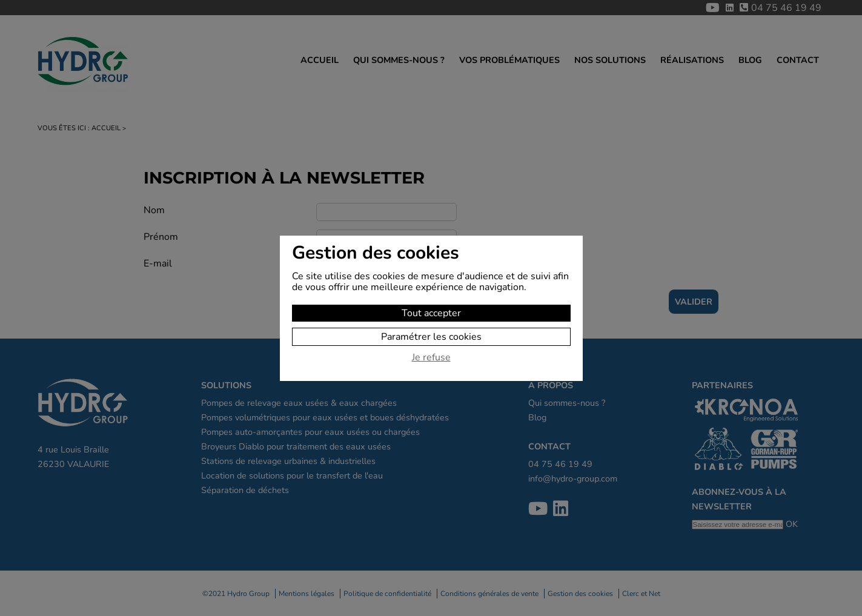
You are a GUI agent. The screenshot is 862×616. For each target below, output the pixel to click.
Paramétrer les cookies (431, 337)
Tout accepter (431, 313)
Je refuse (431, 358)
